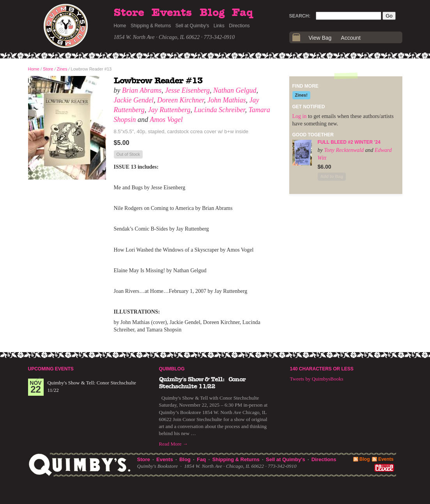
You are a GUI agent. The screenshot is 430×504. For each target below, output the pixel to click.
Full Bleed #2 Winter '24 (349, 142)
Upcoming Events (51, 369)
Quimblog (172, 369)
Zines (62, 69)
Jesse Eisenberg (187, 90)
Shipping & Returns (151, 26)
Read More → (173, 444)
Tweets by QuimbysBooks (317, 379)
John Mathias (227, 100)
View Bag (320, 38)
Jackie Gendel (134, 100)
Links (219, 26)
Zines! (301, 95)
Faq (242, 13)
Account (351, 38)
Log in (300, 116)
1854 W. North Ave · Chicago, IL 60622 (157, 37)
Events (172, 13)
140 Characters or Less (322, 369)
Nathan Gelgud (235, 90)
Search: (300, 16)
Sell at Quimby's (192, 26)
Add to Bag (332, 176)
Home (120, 26)
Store (129, 13)
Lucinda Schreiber (220, 110)
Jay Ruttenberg (169, 110)
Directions (239, 26)
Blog (212, 13)
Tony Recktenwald (344, 150)
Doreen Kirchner (180, 100)
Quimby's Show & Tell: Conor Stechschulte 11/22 (202, 383)
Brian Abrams (142, 90)
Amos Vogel (166, 120)
